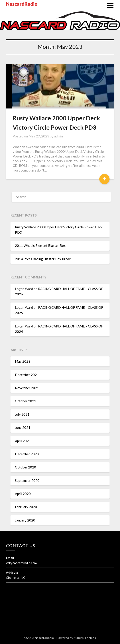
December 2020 (27, 454)
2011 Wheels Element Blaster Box (40, 245)
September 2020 (27, 480)
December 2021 (27, 375)
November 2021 (27, 388)
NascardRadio (22, 4)
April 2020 (23, 494)
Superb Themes (85, 638)
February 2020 (26, 507)
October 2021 (25, 401)
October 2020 (25, 467)
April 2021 (23, 441)
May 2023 (23, 361)
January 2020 (25, 520)
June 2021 (23, 427)
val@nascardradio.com (21, 563)
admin (58, 136)
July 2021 (22, 414)
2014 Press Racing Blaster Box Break (43, 259)
